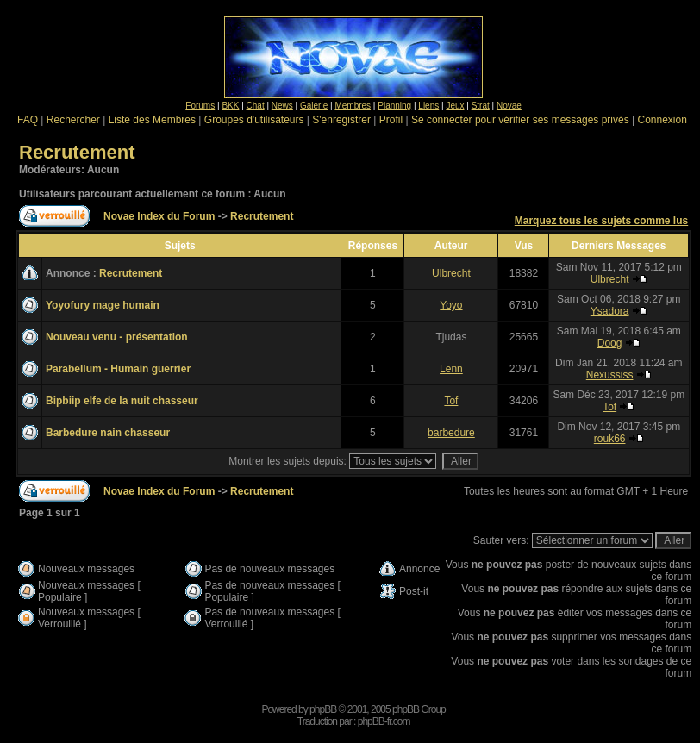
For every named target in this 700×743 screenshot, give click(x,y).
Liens (428, 106)
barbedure (451, 433)
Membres (353, 106)
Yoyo (451, 305)
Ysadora (610, 311)
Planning (394, 106)
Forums (200, 106)
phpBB (323, 709)
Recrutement (77, 152)
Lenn (451, 369)
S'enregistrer (341, 120)
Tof (451, 401)
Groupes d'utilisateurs (254, 120)
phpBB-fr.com (384, 721)
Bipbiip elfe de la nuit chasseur (122, 401)
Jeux (455, 106)
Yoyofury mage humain (103, 305)
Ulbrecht (451, 273)
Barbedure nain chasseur (108, 433)
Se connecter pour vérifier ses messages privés (520, 120)
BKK (230, 106)
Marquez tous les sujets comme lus (601, 221)
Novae (509, 106)
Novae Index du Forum (159, 216)
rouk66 (610, 439)
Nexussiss (610, 375)
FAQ (28, 120)
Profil (391, 120)
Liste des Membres (152, 120)
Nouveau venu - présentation (117, 337)
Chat (256, 106)
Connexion (662, 120)
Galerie (314, 106)
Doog (610, 343)
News (282, 106)
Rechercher (73, 120)
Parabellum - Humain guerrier (118, 369)
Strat (481, 106)
